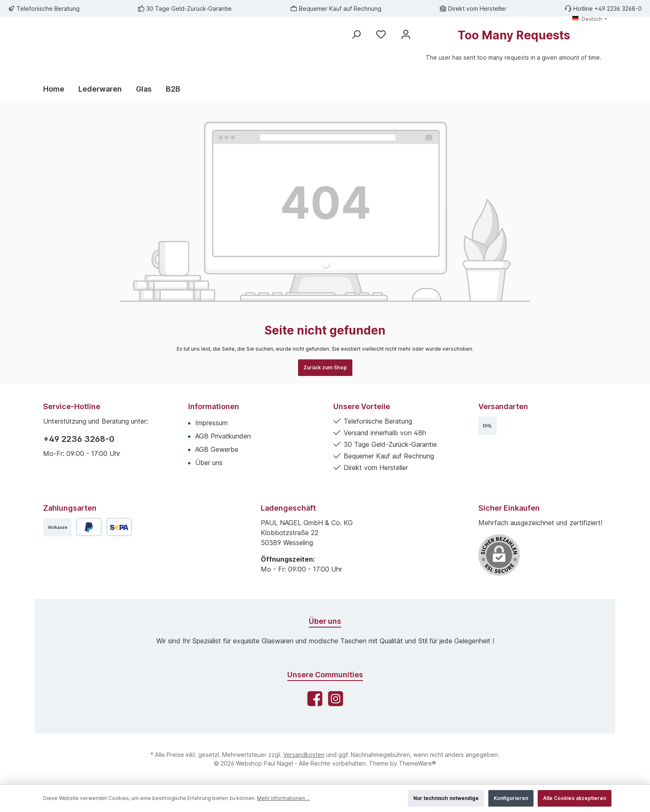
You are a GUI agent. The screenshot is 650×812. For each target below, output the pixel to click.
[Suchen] (356, 34)
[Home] (57, 89)
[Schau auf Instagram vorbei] (336, 699)
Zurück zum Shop (325, 367)
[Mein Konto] (406, 34)
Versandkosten (304, 755)
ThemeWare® (417, 763)
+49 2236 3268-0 (79, 439)
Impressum (211, 423)
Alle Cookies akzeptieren (575, 798)
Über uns (209, 463)
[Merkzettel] (381, 34)
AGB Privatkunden (223, 436)
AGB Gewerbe (217, 449)
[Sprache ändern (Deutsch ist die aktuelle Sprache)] (589, 19)
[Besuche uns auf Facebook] (315, 699)
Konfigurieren (511, 798)
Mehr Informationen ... (284, 798)
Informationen (214, 406)
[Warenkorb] (514, 49)
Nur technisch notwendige (446, 798)
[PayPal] (89, 527)
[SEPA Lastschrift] (119, 527)
